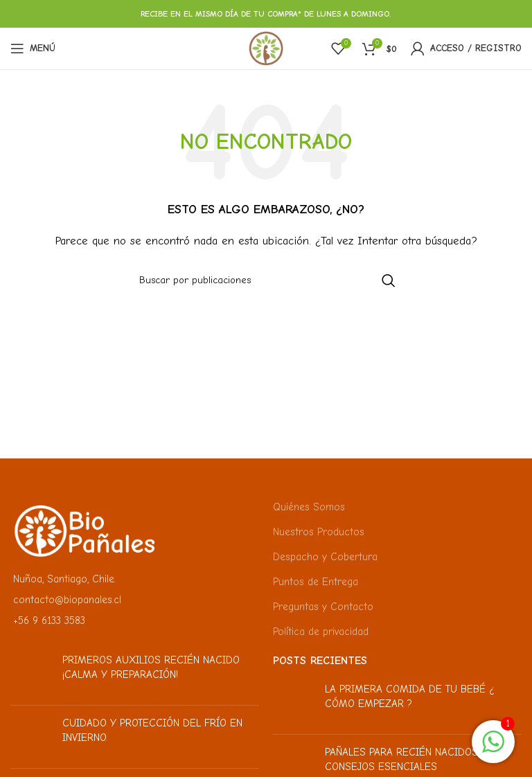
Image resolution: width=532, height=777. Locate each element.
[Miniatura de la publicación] (31, 674)
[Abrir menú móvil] (33, 48)
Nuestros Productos (319, 532)
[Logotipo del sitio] (266, 48)
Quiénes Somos (309, 507)
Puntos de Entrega (316, 582)
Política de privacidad (321, 632)
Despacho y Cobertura (325, 557)
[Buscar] (266, 280)
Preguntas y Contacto (323, 607)
